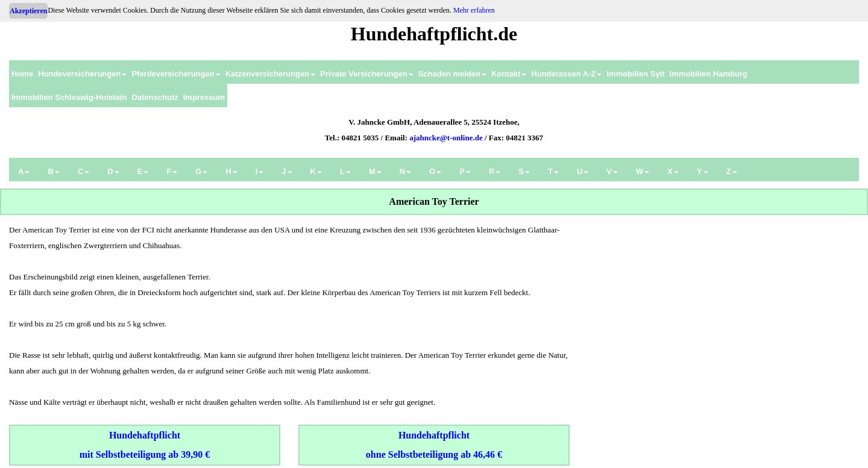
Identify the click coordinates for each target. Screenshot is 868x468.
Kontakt (509, 74)
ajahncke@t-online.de (446, 138)
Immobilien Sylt (635, 74)
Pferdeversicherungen (176, 74)
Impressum (204, 97)
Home (22, 74)
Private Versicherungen (367, 74)
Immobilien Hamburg (709, 74)
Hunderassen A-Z (566, 74)
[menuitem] (22, 72)
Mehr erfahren (474, 10)
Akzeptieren (28, 11)
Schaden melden (452, 74)
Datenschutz (155, 97)
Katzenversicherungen (270, 74)
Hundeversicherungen (82, 74)
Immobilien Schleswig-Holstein (69, 97)
